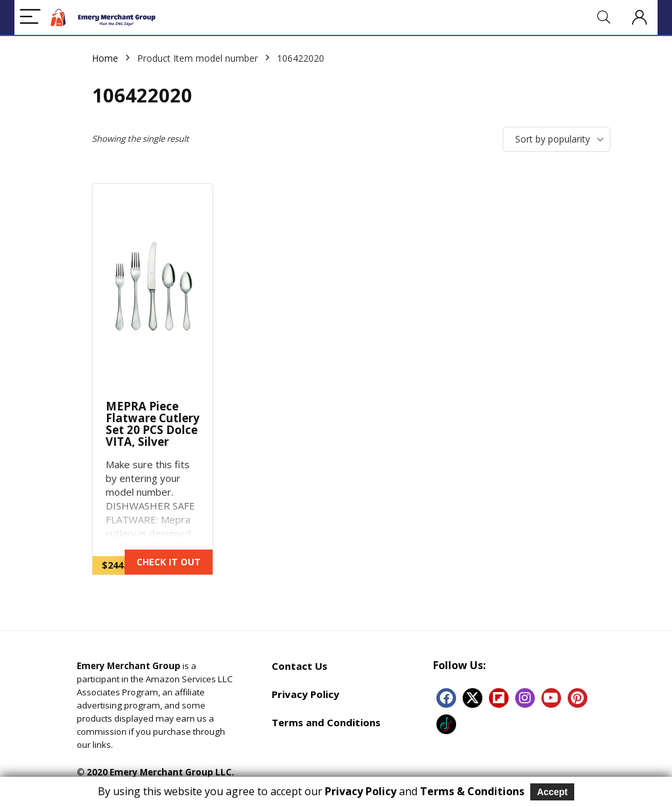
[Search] (604, 17)
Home (105, 58)
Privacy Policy (305, 694)
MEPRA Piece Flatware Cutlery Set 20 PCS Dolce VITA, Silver (153, 424)
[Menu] (30, 17)
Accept (552, 792)
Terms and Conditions (326, 722)
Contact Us (300, 666)
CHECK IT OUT (169, 562)
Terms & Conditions (472, 791)
